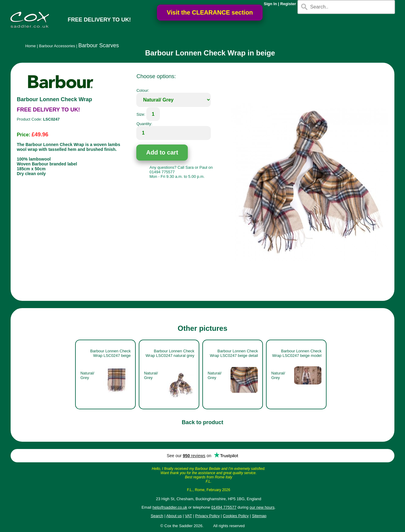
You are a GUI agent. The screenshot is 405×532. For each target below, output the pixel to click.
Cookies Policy (236, 516)
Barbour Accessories (57, 46)
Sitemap (259, 516)
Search (157, 516)
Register (288, 4)
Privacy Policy (207, 516)
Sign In (270, 4)
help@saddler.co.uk (170, 507)
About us (174, 516)
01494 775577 (224, 507)
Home (30, 46)
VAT (189, 516)
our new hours (262, 507)
